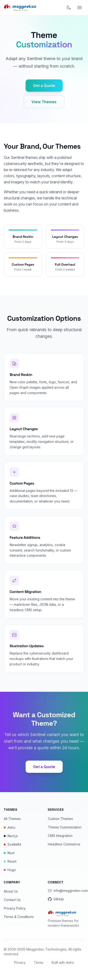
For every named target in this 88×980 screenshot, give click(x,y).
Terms (39, 962)
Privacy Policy (15, 908)
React (10, 861)
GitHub (56, 899)
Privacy (20, 962)
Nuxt (9, 853)
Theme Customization (65, 827)
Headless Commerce (64, 844)
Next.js (11, 836)
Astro (10, 827)
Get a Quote (44, 86)
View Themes (44, 102)
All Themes (12, 819)
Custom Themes (60, 819)
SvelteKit (12, 844)
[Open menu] (80, 8)
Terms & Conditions (19, 917)
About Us (11, 891)
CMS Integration (60, 836)
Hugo (10, 870)
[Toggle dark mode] (69, 8)
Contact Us (12, 900)
